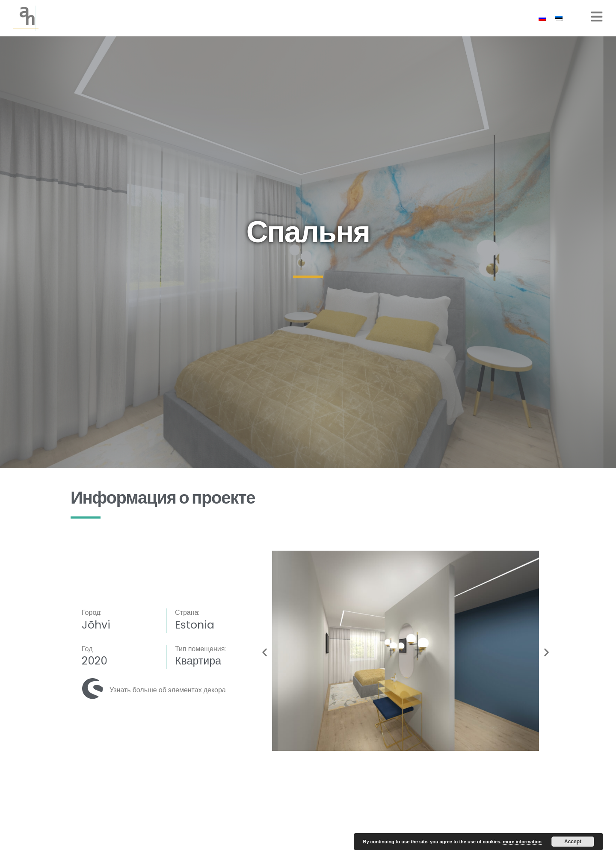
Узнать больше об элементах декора (168, 690)
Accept (573, 842)
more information (522, 842)
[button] (265, 652)
